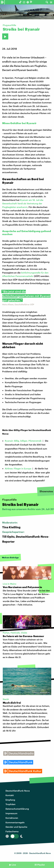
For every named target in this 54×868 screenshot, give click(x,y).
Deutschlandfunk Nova (18, 791)
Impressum (11, 813)
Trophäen (10, 804)
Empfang (10, 800)
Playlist (41, 865)
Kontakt (10, 795)
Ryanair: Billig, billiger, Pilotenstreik (23, 441)
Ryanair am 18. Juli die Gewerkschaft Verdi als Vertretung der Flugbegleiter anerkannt (23, 203)
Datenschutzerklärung (17, 809)
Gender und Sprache (16, 827)
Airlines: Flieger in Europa (18, 468)
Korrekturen (12, 818)
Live (14, 865)
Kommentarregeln (15, 822)
